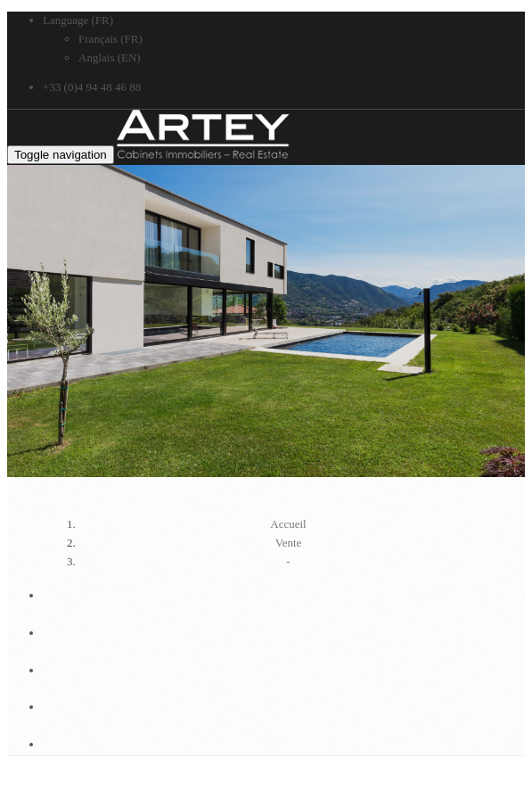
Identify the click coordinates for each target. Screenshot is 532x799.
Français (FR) (110, 39)
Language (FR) (78, 20)
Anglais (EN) (110, 58)
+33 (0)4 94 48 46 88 (92, 87)
